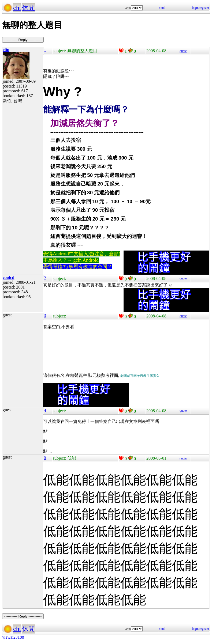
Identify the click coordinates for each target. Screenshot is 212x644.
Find (162, 8)
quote (183, 51)
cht (17, 8)
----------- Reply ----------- (23, 40)
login (195, 8)
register (204, 8)
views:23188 (13, 637)
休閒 (28, 8)
